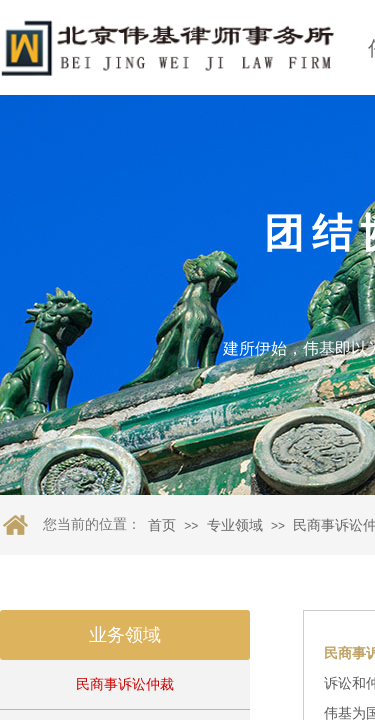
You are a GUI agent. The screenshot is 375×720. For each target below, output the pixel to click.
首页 (162, 525)
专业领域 (235, 525)
